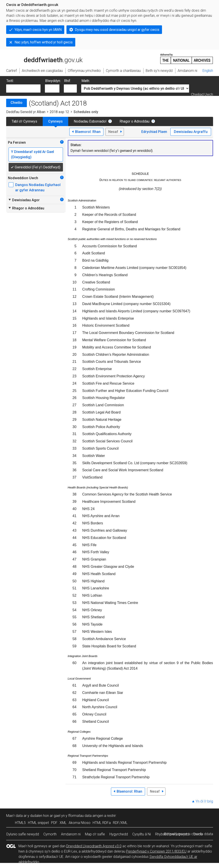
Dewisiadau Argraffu (191, 132)
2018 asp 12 (59, 112)
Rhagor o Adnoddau (134, 121)
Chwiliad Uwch (202, 94)
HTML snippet (38, 823)
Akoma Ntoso (80, 823)
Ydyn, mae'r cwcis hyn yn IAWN (38, 30)
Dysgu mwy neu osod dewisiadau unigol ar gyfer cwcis (117, 30)
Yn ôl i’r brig (204, 801)
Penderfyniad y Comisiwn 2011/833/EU (156, 851)
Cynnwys (55, 121)
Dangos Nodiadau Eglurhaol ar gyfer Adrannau (38, 187)
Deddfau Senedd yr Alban (26, 112)
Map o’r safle (95, 834)
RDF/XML (120, 823)
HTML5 (20, 823)
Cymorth (50, 834)
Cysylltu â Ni (142, 834)
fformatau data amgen (86, 816)
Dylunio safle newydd (23, 834)
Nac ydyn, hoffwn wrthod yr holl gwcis (44, 42)
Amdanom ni (71, 834)
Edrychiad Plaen (154, 132)
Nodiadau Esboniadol (90, 121)
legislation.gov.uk (41, 58)
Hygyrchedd (119, 834)
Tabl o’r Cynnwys (24, 121)
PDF (54, 823)
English (208, 71)
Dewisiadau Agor (24, 200)
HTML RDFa (102, 823)
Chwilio (17, 103)
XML (63, 823)
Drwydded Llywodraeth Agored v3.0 (94, 846)
